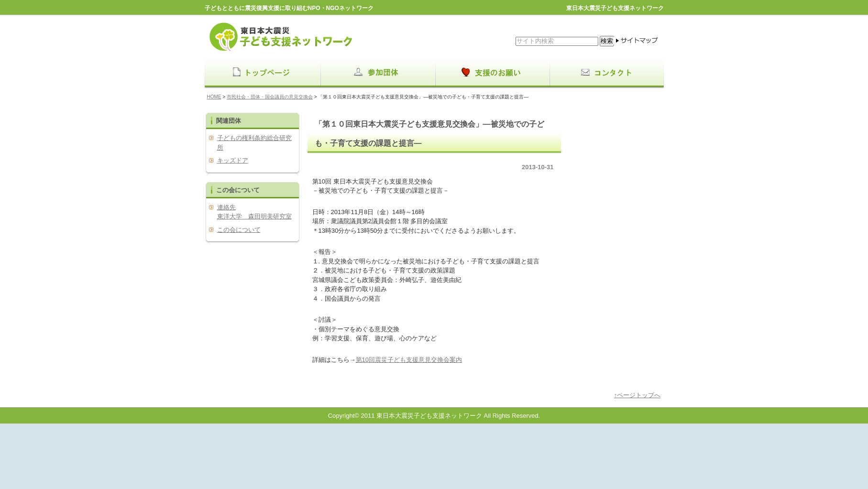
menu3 (606, 73)
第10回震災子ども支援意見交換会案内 (409, 360)
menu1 (377, 73)
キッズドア (233, 160)
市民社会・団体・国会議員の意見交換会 (270, 97)
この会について (239, 230)
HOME (214, 97)
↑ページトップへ (637, 395)
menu (262, 73)
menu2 (492, 73)
